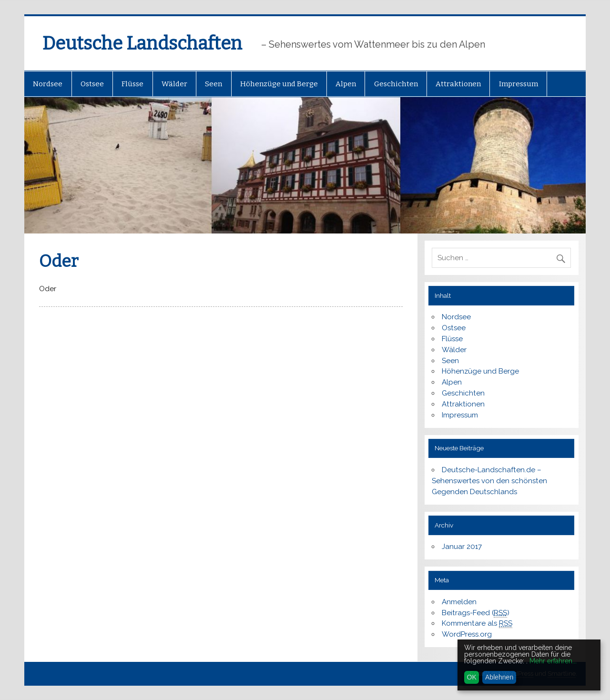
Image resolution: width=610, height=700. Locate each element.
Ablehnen (499, 677)
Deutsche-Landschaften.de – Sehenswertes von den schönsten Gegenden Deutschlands (489, 481)
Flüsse (132, 84)
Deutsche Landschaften (142, 43)
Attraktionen (458, 84)
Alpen (346, 84)
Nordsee (48, 84)
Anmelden (459, 602)
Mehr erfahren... (553, 661)
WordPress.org (467, 634)
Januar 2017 (462, 547)
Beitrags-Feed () (476, 613)
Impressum (518, 84)
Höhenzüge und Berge (279, 84)
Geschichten (396, 84)
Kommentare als (477, 624)
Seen (213, 84)
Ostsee (92, 84)
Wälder (174, 84)
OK (472, 677)
